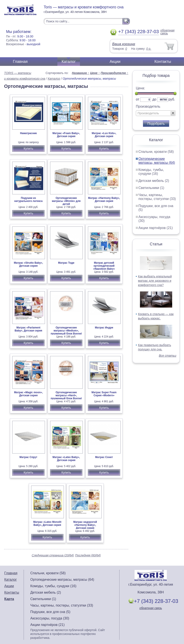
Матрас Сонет (104, 457)
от (138, 99)
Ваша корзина (123, 44)
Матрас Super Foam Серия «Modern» (104, 394)
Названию (80, 73)
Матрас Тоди (66, 263)
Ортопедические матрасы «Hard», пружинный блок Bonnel (66, 395)
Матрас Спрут (28, 457)
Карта (9, 599)
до (154, 99)
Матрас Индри (104, 328)
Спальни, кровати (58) (156, 152)
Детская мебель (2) (154, 181)
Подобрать (156, 124)
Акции (115, 62)
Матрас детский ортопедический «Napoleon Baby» (104, 266)
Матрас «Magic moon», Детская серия (28, 394)
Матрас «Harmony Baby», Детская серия (104, 200)
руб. (172, 99)
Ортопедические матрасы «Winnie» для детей (66, 201)
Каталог (69, 62)
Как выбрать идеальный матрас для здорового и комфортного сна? (155, 281)
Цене (95, 73)
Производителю (114, 73)
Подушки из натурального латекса (28, 200)
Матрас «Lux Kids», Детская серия (104, 135)
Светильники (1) (151, 188)
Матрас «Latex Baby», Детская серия (66, 459)
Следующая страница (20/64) (53, 555)
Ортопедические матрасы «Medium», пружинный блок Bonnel (66, 331)
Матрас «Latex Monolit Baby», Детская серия (47, 523)
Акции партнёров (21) (156, 228)
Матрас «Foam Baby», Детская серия (66, 135)
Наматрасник (28, 133)
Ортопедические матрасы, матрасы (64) (157, 161)
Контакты (163, 62)
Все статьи (168, 356)
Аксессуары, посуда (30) (50, 618)
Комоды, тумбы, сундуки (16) (151, 172)
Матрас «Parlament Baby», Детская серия (28, 329)
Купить (28, 149)
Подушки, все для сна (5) (50, 612)
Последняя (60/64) (88, 555)
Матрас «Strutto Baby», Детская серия (28, 264)
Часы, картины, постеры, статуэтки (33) (157, 197)
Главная (20, 62)
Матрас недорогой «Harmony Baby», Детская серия (85, 525)
